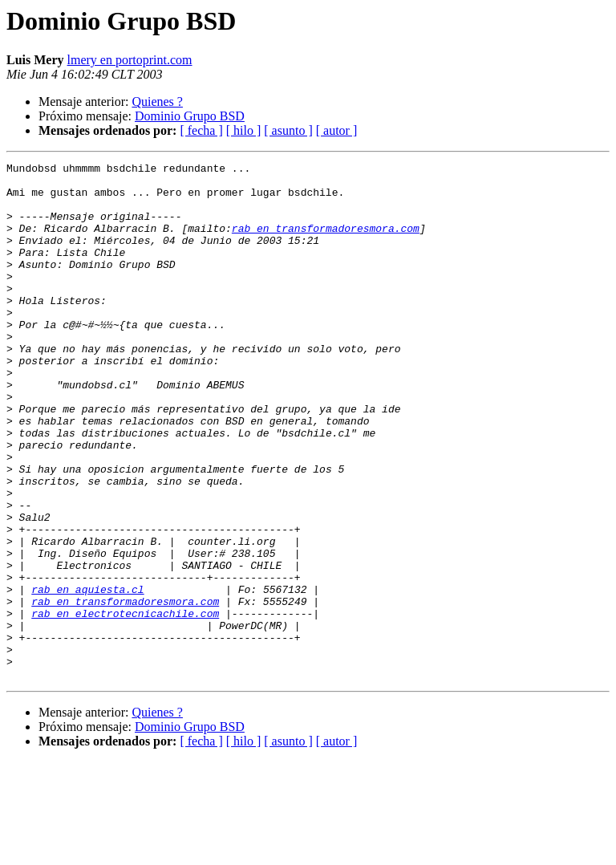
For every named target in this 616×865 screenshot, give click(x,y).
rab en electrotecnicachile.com (125, 705)
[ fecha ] (201, 130)
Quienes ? (157, 102)
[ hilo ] (244, 130)
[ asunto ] (288, 130)
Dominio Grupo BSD (190, 116)
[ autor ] (337, 130)
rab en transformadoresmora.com (326, 242)
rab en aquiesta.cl (87, 676)
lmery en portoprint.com (130, 60)
